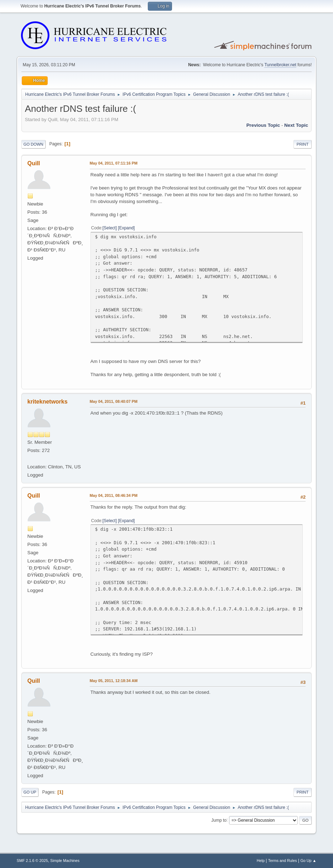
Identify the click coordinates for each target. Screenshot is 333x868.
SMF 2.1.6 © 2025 (32, 861)
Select (110, 228)
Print (303, 144)
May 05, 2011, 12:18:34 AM (114, 681)
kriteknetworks (48, 402)
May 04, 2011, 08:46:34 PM (114, 495)
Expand (126, 228)
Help (261, 861)
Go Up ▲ (308, 861)
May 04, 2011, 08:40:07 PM (114, 401)
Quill (34, 163)
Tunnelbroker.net (280, 65)
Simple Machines (65, 861)
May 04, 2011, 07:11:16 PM (114, 163)
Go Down (33, 144)
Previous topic (263, 125)
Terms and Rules (283, 861)
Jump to (219, 820)
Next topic (296, 125)
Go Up (30, 792)
